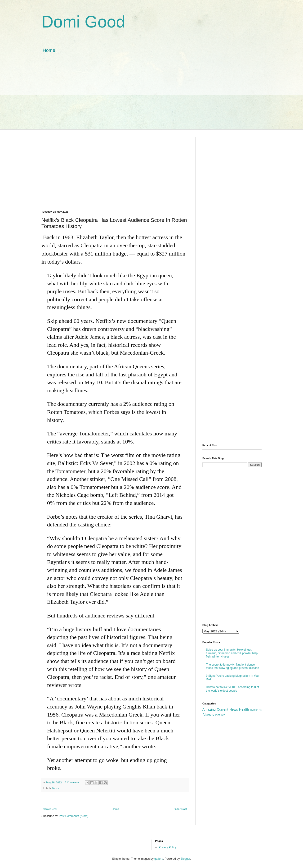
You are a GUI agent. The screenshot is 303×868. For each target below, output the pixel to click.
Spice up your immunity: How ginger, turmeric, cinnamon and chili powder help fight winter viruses (232, 653)
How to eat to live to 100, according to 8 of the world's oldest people (232, 689)
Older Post (180, 809)
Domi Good (83, 22)
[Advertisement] (151, 96)
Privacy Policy (168, 847)
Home (49, 50)
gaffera (159, 859)
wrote (75, 685)
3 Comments (72, 782)
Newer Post (50, 809)
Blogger (185, 859)
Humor (254, 710)
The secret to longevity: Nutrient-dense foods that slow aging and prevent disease (232, 666)
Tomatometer (94, 434)
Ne (260, 710)
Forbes (111, 412)
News (56, 788)
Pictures (220, 715)
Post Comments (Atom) (74, 816)
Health (244, 709)
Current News (227, 709)
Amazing (209, 709)
